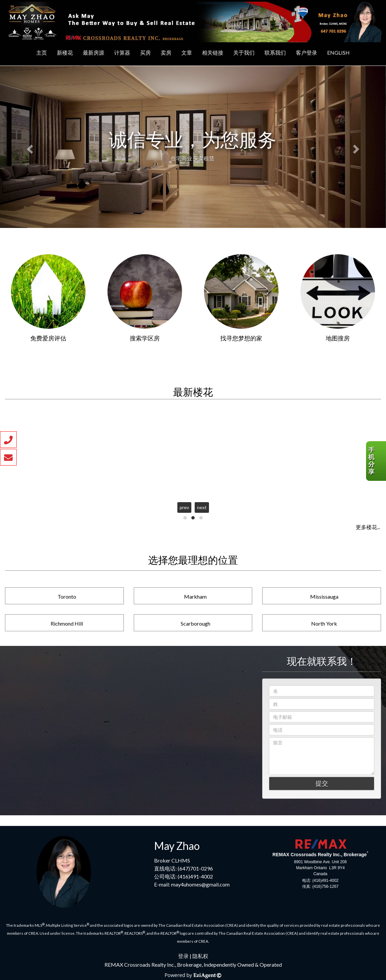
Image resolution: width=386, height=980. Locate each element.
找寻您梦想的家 (241, 338)
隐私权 (200, 956)
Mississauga (324, 596)
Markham (195, 596)
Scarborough (195, 623)
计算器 (122, 52)
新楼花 (65, 52)
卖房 (166, 52)
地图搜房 (338, 338)
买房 (145, 52)
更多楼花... (368, 527)
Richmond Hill (67, 623)
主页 (42, 52)
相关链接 (213, 52)
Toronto (67, 596)
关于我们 (244, 52)
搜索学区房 (145, 338)
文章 (187, 52)
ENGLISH (338, 52)
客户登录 (306, 52)
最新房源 (94, 52)
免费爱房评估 (48, 338)
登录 (183, 956)
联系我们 (275, 52)
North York (324, 623)
